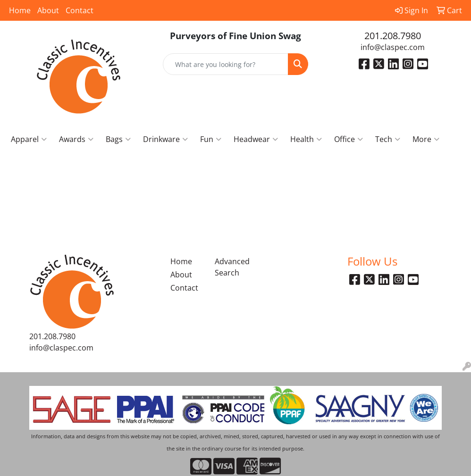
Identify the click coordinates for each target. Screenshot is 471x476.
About (48, 10)
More (426, 139)
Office (349, 139)
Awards (76, 139)
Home (20, 10)
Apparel (29, 139)
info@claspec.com (393, 47)
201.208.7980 (393, 36)
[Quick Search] (226, 64)
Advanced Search (231, 267)
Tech (388, 139)
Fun (211, 139)
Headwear (256, 139)
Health (306, 139)
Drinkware (165, 139)
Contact (80, 10)
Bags (118, 139)
